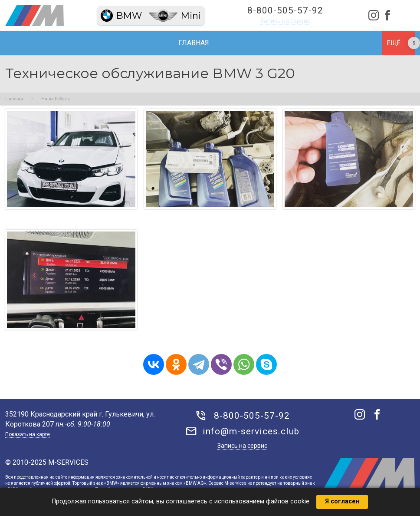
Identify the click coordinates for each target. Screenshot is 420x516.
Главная (46, 43)
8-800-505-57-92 (285, 10)
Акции (295, 43)
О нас (89, 43)
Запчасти (247, 43)
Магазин (340, 43)
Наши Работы (56, 99)
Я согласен (342, 501)
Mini (191, 15)
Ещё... (396, 43)
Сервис (130, 43)
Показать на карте (28, 434)
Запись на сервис (285, 21)
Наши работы (186, 43)
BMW (129, 15)
